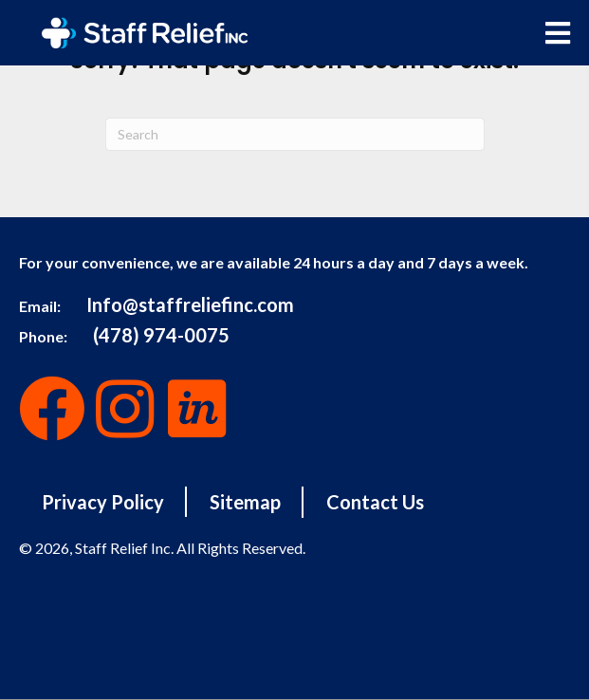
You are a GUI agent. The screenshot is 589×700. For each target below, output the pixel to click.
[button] (52, 409)
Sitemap (245, 502)
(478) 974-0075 (161, 335)
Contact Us (375, 502)
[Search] (295, 134)
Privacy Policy (103, 502)
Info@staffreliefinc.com (190, 304)
